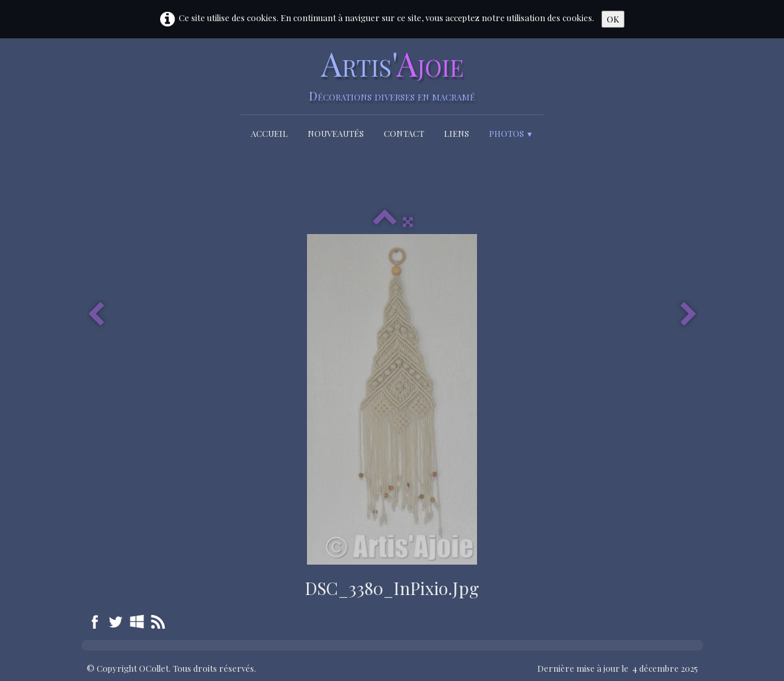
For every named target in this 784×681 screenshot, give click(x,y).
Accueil (269, 133)
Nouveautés (336, 133)
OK (613, 19)
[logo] (392, 74)
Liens (457, 133)
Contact (404, 133)
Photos (511, 133)
